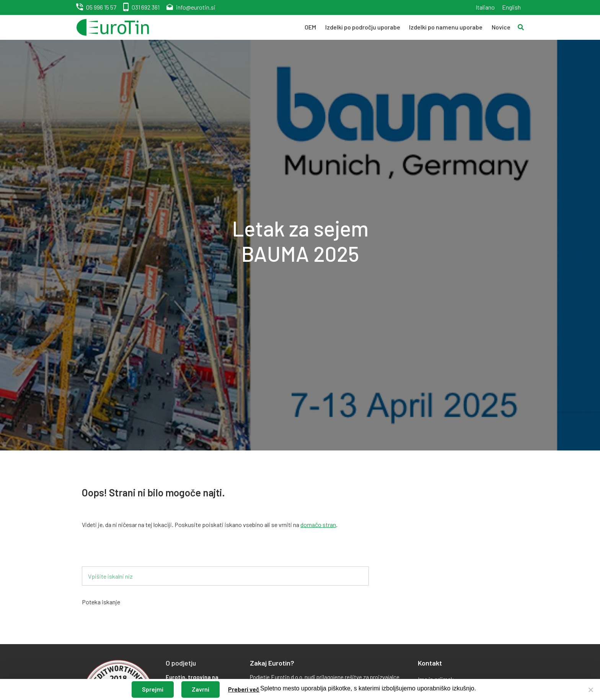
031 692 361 (146, 7)
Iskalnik (104, 554)
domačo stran (318, 525)
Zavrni (201, 689)
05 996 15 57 (101, 7)
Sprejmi (153, 689)
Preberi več (244, 689)
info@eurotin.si (196, 7)
